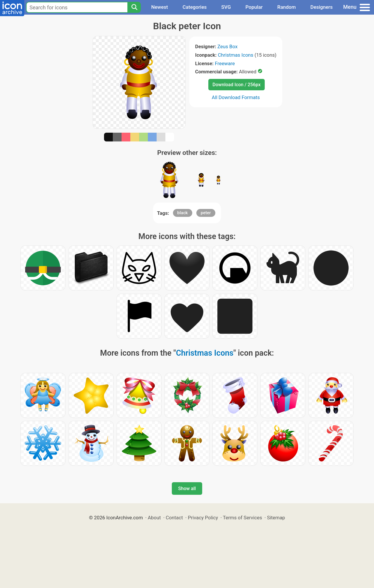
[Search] (134, 7)
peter (206, 213)
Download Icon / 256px (236, 85)
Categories (195, 7)
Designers (321, 7)
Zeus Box (227, 46)
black (183, 213)
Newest (159, 7)
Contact (174, 518)
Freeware (225, 63)
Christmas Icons (236, 55)
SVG (226, 7)
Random (286, 7)
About (154, 518)
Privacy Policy (203, 518)
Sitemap (276, 518)
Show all (187, 488)
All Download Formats (236, 97)
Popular (254, 7)
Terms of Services (243, 518)
